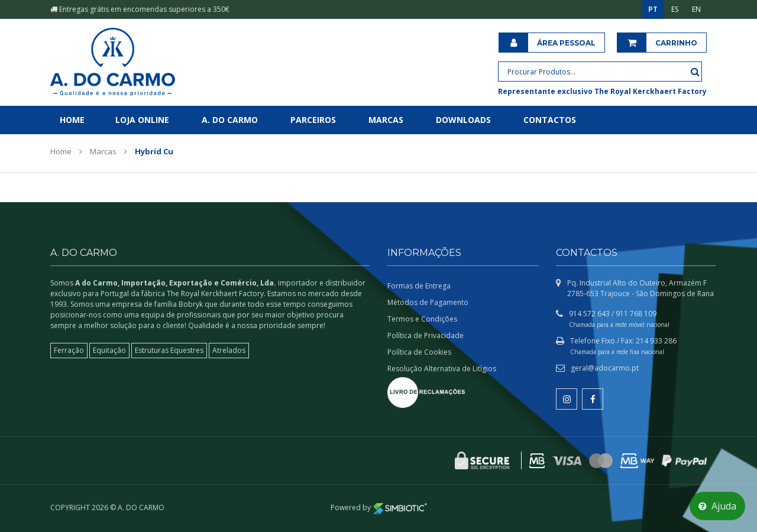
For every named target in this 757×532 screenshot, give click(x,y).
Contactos (550, 120)
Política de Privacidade (426, 335)
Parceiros (313, 120)
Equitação (109, 350)
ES (675, 9)
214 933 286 (656, 341)
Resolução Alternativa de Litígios (442, 369)
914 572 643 (589, 314)
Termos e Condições (422, 319)
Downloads (463, 120)
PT (653, 9)
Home (72, 120)
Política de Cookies (419, 352)
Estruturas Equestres (169, 350)
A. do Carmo (230, 120)
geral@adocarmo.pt (605, 368)
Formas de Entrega (419, 286)
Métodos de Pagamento (428, 302)
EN (696, 9)
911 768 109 (636, 314)
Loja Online (142, 120)
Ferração (69, 350)
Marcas (386, 120)
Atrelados (229, 350)
